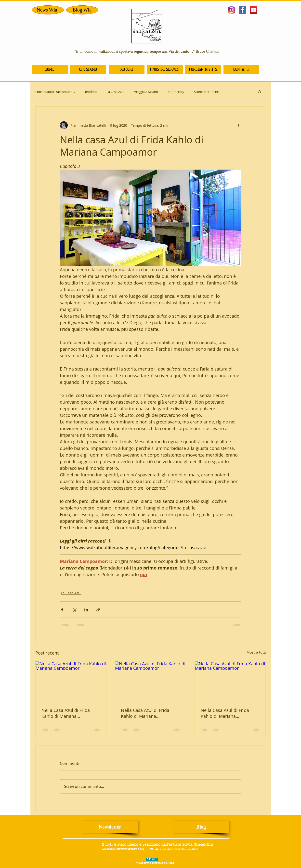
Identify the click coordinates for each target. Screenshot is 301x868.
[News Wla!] (48, 10)
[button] (260, 92)
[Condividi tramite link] (98, 610)
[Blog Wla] (82, 10)
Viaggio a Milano (146, 92)
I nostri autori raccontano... (55, 92)
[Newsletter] (110, 827)
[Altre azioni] (238, 125)
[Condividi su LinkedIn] (86, 610)
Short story (176, 92)
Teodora (91, 92)
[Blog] (201, 827)
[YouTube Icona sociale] (253, 10)
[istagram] (231, 10)
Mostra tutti (256, 652)
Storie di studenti (207, 92)
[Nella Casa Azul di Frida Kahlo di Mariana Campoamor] (71, 681)
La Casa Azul (115, 92)
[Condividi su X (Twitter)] (74, 610)
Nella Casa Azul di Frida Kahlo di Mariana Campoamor (66, 713)
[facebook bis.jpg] (242, 10)
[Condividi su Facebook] (62, 610)
